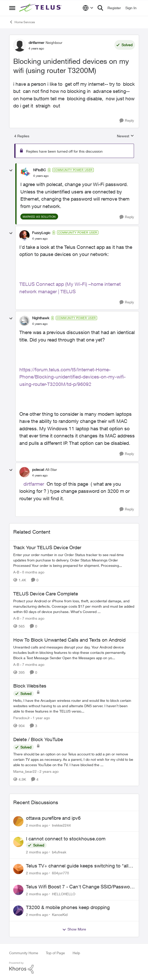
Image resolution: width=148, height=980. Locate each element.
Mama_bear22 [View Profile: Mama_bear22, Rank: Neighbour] (25, 771)
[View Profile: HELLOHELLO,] (18, 890)
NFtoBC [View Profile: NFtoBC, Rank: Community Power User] (39, 170)
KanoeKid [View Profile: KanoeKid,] (60, 915)
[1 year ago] (40, 718)
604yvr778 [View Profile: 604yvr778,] (60, 873)
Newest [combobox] (125, 136)
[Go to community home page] (41, 8)
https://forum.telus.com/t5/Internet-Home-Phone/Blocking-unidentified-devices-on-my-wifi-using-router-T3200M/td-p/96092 (72, 377)
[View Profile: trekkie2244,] (18, 821)
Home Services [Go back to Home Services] (22, 22)
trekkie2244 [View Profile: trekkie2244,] (61, 825)
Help (76, 953)
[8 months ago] (32, 572)
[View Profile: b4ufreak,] (18, 842)
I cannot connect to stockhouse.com (66, 839)
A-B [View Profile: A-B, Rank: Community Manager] (16, 572)
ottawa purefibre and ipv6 (53, 818)
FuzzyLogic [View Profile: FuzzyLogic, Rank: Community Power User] (41, 233)
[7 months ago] (32, 618)
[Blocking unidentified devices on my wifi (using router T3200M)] (41, 176)
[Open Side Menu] (12, 8)
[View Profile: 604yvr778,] (18, 869)
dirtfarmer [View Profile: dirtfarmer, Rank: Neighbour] (36, 42)
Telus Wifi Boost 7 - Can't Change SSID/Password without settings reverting (80, 887)
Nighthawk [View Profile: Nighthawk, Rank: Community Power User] (41, 318)
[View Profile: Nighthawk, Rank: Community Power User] (24, 321)
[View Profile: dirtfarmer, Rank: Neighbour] (20, 45)
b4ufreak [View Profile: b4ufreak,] (59, 852)
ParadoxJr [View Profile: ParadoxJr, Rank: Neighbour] (22, 718)
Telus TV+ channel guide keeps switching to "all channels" (77, 866)
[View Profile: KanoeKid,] (18, 911)
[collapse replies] (11, 170)
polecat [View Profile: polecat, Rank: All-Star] (38, 469)
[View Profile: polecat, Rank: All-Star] (24, 472)
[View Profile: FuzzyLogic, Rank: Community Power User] (24, 235)
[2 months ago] (37, 825)
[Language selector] (88, 8)
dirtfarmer (34, 484)
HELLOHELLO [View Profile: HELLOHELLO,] (64, 894)
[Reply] (127, 121)
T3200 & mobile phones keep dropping (68, 907)
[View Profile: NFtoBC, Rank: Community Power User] (25, 173)
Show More (74, 929)
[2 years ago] (48, 771)
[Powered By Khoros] (74, 968)
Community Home (24, 953)
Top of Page (55, 953)
